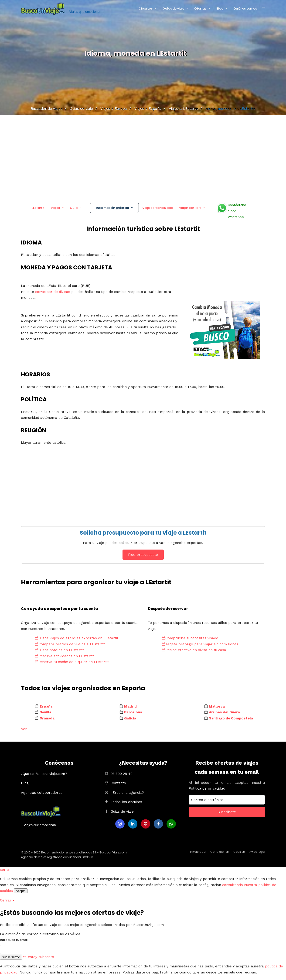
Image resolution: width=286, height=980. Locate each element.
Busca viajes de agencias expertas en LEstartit (77, 638)
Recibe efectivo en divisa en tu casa (194, 650)
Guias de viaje (122, 812)
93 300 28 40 (122, 774)
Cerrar (7, 900)
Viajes (55, 208)
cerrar (5, 870)
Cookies (239, 852)
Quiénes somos (245, 9)
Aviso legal (257, 852)
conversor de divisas (53, 292)
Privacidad (198, 852)
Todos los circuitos (126, 802)
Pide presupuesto (143, 555)
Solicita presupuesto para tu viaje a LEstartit (143, 533)
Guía (74, 208)
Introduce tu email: (15, 940)
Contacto (118, 783)
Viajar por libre (190, 208)
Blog (220, 9)
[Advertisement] (143, 157)
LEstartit (38, 208)
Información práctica (112, 208)
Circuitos (146, 9)
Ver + (26, 729)
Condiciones (220, 852)
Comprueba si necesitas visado (190, 638)
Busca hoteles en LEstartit (59, 650)
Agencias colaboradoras (42, 793)
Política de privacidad (207, 788)
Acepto (21, 891)
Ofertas (200, 9)
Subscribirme (11, 957)
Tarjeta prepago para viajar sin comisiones (200, 644)
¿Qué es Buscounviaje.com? (44, 774)
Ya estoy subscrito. (39, 957)
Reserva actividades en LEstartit (64, 656)
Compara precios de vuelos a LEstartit (70, 644)
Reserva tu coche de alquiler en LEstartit (72, 662)
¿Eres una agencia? (127, 793)
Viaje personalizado (158, 208)
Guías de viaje (173, 9)
